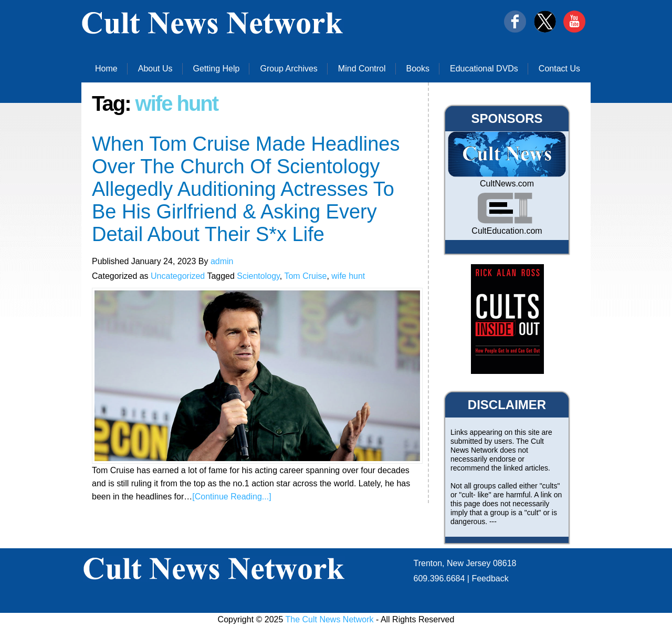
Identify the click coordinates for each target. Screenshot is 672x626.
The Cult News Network (330, 619)
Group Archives (288, 69)
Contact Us (559, 69)
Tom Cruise (305, 276)
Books (418, 69)
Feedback (490, 578)
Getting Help (217, 69)
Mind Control (362, 69)
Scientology (258, 276)
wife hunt (348, 276)
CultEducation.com (507, 231)
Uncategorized (178, 276)
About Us (155, 69)
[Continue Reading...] (232, 497)
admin (222, 261)
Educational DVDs (484, 69)
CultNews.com (507, 184)
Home (106, 69)
